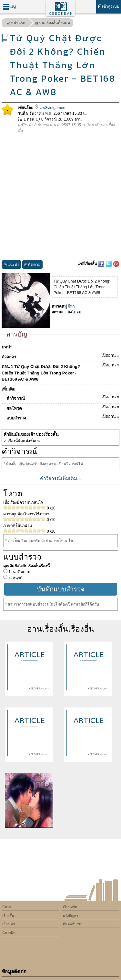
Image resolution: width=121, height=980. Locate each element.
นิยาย (6, 907)
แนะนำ (11, 265)
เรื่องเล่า (9, 924)
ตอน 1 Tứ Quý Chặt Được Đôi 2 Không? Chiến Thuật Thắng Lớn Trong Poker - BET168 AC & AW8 (60, 372)
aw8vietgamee (50, 108)
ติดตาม (32, 265)
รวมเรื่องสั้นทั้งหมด (52, 24)
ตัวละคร (60, 356)
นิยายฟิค (9, 933)
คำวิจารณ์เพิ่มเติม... (61, 478)
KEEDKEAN (61, 13)
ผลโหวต (63, 407)
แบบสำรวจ (63, 417)
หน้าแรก (16, 24)
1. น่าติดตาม (19, 572)
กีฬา (71, 306)
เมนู (9, 7)
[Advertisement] (60, 197)
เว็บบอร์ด (70, 907)
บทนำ (7, 347)
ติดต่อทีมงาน (73, 924)
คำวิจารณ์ (63, 397)
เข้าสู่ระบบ (109, 6)
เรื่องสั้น (8, 916)
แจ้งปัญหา (71, 916)
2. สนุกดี (15, 578)
